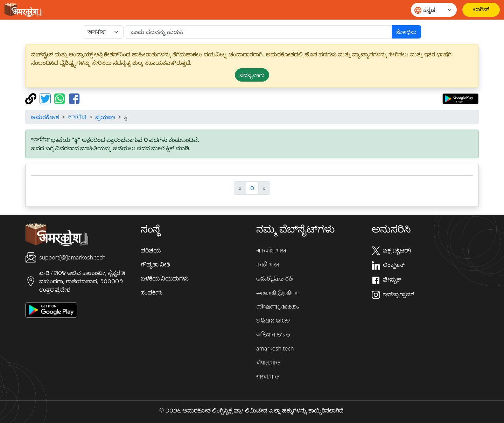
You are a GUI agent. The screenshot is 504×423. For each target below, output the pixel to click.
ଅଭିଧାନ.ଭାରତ (273, 320)
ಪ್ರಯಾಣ (105, 117)
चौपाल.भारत (268, 362)
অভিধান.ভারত (273, 334)
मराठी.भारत (268, 264)
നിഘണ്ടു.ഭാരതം (278, 306)
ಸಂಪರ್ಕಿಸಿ (152, 292)
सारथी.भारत (268, 376)
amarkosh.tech (275, 348)
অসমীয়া (77, 117)
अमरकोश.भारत (271, 250)
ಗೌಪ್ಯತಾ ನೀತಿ (155, 264)
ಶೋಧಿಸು (406, 32)
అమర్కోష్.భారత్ (274, 278)
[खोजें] (259, 32)
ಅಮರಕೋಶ (45, 117)
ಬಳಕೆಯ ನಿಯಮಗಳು (165, 278)
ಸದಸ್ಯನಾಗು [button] (252, 75)
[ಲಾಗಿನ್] (481, 10)
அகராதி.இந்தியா (278, 292)
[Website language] (434, 10)
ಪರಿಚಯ (151, 250)
